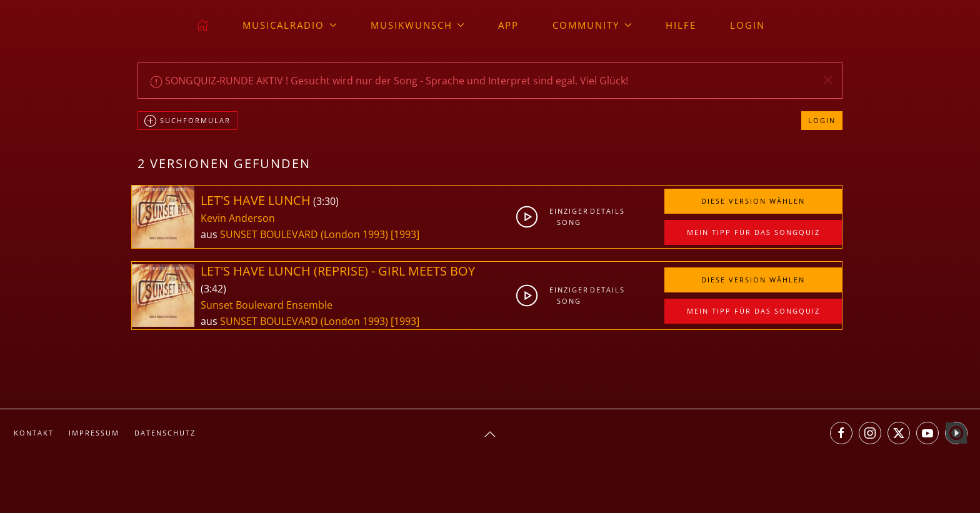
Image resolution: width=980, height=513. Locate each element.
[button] (828, 80)
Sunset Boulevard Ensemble (267, 305)
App (508, 25)
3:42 (213, 289)
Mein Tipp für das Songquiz (753, 232)
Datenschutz (165, 433)
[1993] (405, 234)
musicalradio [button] (290, 25)
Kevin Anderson (238, 218)
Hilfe (681, 25)
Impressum (94, 433)
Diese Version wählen (753, 201)
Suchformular (187, 121)
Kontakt (34, 433)
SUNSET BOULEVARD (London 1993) (304, 234)
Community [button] (592, 25)
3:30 (326, 201)
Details (607, 211)
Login (747, 25)
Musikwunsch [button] (418, 25)
